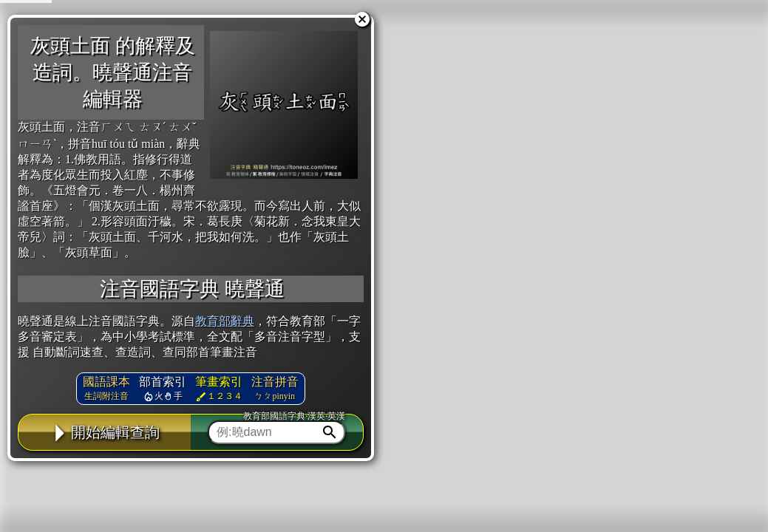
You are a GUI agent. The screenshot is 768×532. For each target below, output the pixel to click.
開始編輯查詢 (104, 432)
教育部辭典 (225, 321)
